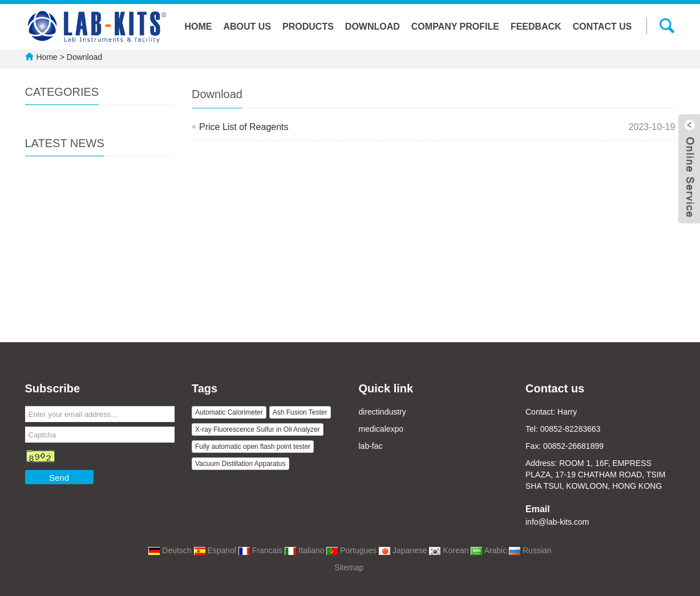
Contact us (602, 27)
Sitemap (349, 567)
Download (373, 27)
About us (247, 27)
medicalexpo (381, 429)
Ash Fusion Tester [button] (300, 412)
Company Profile (455, 27)
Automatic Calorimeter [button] (229, 412)
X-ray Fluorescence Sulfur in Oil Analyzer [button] (258, 429)
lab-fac (371, 446)
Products (308, 27)
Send (59, 478)
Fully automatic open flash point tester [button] (253, 447)
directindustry (383, 412)
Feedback (536, 27)
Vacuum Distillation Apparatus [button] (240, 464)
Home (198, 27)
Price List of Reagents (244, 127)
